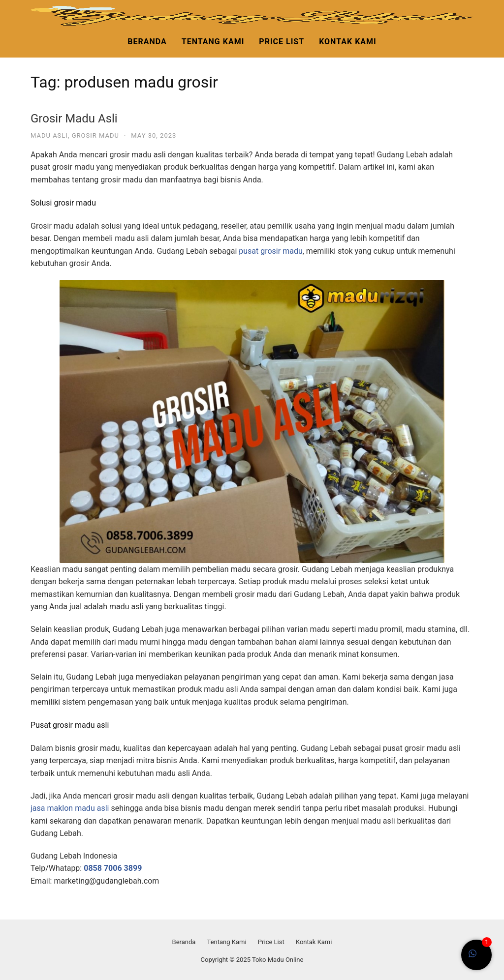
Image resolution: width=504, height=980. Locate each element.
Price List (282, 42)
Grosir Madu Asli (74, 119)
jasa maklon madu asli (70, 808)
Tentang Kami (213, 42)
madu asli (49, 135)
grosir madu (95, 135)
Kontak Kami (348, 42)
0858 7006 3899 (113, 868)
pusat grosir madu (270, 251)
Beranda (147, 42)
